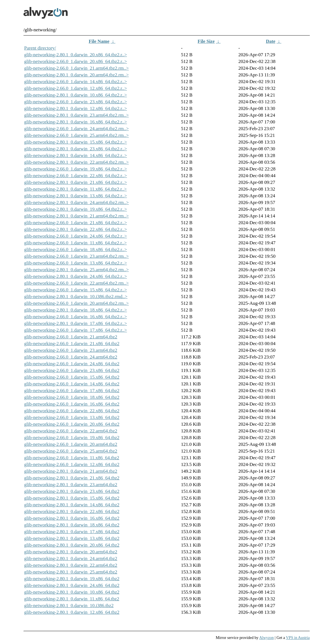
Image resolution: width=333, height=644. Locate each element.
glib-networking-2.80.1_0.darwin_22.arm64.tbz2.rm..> (77, 162)
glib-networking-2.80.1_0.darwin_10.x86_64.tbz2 (72, 592)
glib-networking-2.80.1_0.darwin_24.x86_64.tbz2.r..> (76, 276)
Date (271, 41)
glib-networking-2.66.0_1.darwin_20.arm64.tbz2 (71, 444)
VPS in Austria (298, 638)
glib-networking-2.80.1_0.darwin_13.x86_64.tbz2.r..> (76, 196)
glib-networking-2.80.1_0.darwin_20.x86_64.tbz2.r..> (76, 55)
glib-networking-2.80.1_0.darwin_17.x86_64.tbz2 (72, 532)
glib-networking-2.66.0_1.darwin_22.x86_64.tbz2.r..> (76, 176)
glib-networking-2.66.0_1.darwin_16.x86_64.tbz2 (72, 404)
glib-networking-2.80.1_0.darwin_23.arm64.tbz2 (71, 485)
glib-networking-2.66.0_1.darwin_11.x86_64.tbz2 (72, 458)
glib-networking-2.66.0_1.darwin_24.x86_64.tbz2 (72, 364)
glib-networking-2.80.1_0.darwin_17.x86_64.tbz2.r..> (76, 323)
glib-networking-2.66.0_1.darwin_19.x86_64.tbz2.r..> (76, 169)
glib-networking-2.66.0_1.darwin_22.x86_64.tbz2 (72, 411)
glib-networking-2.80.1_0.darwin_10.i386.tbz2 (69, 606)
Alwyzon (266, 638)
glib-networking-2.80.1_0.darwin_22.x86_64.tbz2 (72, 511)
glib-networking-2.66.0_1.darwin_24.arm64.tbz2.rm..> (77, 129)
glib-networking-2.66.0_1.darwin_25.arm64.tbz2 (71, 451)
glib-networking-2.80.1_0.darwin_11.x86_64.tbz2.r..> (76, 189)
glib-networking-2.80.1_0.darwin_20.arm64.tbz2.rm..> (77, 75)
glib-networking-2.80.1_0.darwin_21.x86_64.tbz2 (72, 478)
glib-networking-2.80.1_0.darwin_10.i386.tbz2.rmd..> (76, 297)
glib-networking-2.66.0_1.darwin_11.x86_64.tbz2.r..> (76, 243)
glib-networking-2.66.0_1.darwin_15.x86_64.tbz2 (72, 377)
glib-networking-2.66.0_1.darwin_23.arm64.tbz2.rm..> (77, 256)
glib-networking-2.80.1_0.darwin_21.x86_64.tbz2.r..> (76, 182)
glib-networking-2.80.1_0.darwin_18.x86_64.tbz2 (72, 525)
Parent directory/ (40, 48)
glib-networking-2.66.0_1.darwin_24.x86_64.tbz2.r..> (76, 236)
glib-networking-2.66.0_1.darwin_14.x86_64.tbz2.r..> (76, 82)
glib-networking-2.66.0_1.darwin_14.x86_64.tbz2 (72, 384)
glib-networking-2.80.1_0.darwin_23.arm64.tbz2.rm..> (77, 115)
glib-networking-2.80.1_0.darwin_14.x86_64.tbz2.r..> (76, 155)
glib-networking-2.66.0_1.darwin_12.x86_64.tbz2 (72, 464)
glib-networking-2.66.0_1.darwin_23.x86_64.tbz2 (72, 370)
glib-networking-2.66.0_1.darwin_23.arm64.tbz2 (71, 350)
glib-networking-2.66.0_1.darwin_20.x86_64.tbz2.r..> (76, 61)
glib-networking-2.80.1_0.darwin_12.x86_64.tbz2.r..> (76, 108)
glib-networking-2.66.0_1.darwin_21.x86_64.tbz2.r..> (76, 223)
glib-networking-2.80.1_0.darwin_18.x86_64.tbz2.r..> (76, 310)
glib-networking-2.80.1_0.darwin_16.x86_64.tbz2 (72, 518)
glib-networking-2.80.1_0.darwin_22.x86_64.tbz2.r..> (76, 229)
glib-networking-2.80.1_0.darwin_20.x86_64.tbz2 (72, 545)
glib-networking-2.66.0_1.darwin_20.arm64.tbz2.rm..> (77, 303)
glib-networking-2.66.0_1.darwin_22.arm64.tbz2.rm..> (77, 283)
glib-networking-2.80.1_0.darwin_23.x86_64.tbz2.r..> (76, 149)
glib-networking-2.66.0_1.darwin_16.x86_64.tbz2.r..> (76, 317)
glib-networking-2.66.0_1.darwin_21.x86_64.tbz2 (72, 344)
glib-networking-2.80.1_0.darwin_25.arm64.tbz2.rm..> (77, 270)
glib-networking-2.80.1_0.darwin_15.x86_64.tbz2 (72, 498)
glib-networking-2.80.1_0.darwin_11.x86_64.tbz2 (72, 599)
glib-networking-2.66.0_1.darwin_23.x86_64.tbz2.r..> (76, 102)
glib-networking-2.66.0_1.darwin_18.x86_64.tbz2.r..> (76, 250)
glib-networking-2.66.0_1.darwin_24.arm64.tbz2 (71, 357)
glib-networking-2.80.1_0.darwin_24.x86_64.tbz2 (72, 585)
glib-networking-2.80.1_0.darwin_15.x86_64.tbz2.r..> (76, 142)
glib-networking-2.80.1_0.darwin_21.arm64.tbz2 (71, 471)
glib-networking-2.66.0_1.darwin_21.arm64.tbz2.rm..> (77, 68)
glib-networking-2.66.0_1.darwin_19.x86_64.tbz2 (72, 438)
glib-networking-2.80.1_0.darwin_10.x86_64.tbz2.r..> (76, 95)
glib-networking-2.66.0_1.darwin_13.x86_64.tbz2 (72, 417)
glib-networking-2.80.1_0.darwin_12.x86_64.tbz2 (72, 612)
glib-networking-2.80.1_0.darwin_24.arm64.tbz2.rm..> (77, 202)
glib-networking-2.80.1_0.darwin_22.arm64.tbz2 (71, 565)
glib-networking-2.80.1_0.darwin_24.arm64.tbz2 (71, 558)
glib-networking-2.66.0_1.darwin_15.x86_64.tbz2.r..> (76, 290)
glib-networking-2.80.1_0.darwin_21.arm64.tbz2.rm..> (77, 216)
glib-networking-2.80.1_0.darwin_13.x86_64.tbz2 (72, 538)
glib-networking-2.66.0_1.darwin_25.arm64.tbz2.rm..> (77, 135)
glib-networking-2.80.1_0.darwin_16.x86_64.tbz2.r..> (76, 122)
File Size (206, 41)
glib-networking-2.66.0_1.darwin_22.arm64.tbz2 (71, 431)
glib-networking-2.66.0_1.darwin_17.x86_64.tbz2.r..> (76, 330)
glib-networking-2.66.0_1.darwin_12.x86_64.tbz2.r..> (76, 88)
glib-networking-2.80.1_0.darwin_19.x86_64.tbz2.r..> (76, 209)
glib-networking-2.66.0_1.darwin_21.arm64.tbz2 (71, 337)
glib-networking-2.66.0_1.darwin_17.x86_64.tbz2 (72, 391)
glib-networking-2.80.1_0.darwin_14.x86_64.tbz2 (72, 505)
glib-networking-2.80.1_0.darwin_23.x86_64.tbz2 (72, 491)
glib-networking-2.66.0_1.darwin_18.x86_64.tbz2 (72, 397)
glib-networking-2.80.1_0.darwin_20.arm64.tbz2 (71, 552)
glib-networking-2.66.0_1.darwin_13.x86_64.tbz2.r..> (76, 263)
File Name (99, 41)
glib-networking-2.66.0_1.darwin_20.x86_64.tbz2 (72, 424)
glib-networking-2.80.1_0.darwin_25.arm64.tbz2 (71, 572)
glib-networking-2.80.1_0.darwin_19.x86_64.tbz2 (72, 579)
